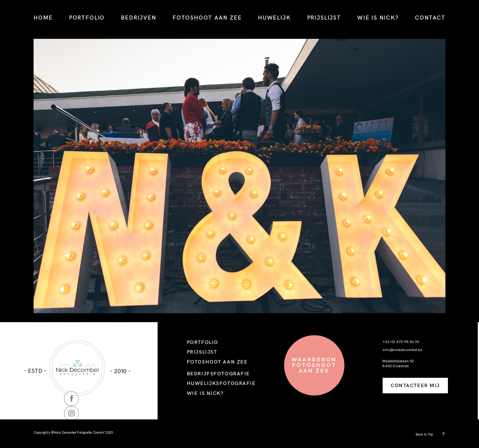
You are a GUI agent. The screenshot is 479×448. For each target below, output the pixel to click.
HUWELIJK (274, 18)
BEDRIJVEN (138, 18)
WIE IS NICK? (378, 18)
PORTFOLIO (87, 18)
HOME (43, 18)
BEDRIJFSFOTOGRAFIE (218, 373)
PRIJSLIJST (324, 18)
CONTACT (430, 18)
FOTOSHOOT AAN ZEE (207, 18)
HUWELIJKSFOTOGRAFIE (221, 383)
